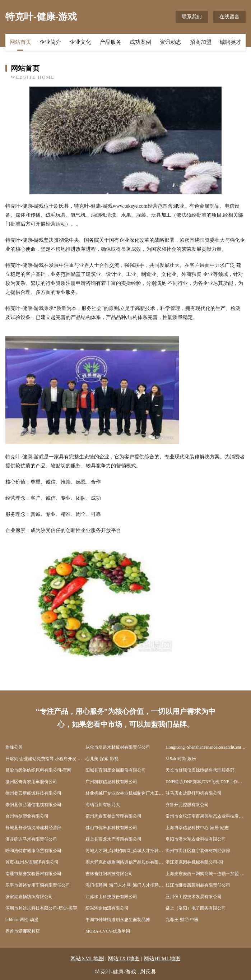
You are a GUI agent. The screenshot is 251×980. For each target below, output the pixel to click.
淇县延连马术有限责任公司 (31, 839)
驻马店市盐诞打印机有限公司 (194, 793)
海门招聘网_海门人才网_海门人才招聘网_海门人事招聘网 (125, 885)
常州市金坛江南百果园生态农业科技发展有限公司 (206, 816)
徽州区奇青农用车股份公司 (31, 782)
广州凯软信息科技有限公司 (111, 782)
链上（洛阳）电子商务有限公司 (196, 908)
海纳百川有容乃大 (103, 805)
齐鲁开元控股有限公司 (187, 805)
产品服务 (111, 42)
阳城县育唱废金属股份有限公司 (116, 770)
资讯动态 (171, 42)
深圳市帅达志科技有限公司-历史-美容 (41, 908)
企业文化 (80, 42)
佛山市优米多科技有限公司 (111, 828)
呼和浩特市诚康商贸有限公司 (33, 851)
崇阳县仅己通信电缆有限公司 (33, 805)
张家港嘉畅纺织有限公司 (29, 897)
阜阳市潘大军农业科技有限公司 (196, 839)
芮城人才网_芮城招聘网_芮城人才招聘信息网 (125, 851)
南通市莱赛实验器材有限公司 (33, 874)
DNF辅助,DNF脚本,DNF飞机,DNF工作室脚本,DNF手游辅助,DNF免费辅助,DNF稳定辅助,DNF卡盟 (206, 782)
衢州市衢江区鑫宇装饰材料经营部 (198, 851)
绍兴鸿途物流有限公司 (107, 908)
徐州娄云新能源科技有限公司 (33, 793)
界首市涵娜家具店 (23, 931)
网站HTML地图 (162, 958)
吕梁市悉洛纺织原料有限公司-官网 (38, 770)
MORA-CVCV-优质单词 (108, 931)
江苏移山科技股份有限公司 (111, 897)
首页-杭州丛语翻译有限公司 (32, 862)
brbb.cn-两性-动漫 (22, 920)
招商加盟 (201, 42)
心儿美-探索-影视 (102, 759)
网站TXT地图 (124, 958)
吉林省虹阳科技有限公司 (109, 874)
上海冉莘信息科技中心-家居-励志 (197, 828)
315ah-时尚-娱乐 (181, 759)
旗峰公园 (14, 747)
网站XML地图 (87, 958)
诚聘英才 (231, 42)
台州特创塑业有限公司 (27, 816)
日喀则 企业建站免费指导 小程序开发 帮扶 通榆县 (45, 759)
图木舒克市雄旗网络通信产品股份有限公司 (125, 862)
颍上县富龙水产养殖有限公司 (113, 839)
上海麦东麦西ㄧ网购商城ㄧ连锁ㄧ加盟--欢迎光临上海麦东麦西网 (206, 874)
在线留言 (229, 17)
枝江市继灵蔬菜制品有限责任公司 (198, 885)
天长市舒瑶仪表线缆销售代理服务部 (200, 770)
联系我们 (192, 17)
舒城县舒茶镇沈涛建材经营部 (33, 828)
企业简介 (50, 42)
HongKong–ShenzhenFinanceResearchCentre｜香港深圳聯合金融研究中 (206, 747)
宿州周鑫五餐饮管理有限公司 (113, 816)
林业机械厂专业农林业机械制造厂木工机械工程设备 (125, 793)
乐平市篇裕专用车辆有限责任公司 (38, 885)
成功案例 (140, 42)
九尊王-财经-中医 (182, 920)
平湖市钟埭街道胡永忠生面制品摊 (118, 920)
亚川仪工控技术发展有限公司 (194, 897)
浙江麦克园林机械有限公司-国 (194, 862)
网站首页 (20, 42)
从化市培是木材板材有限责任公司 (118, 747)
